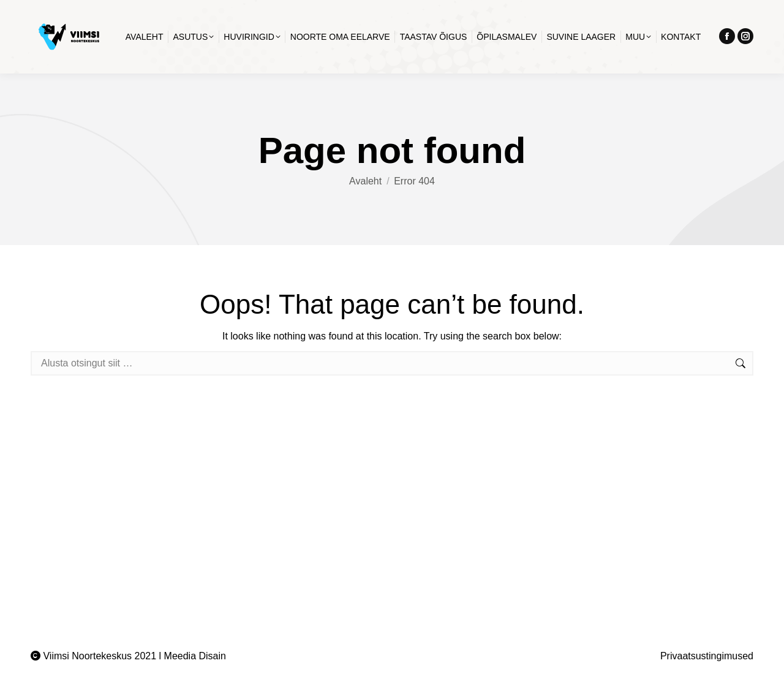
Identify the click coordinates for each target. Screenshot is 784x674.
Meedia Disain (195, 656)
